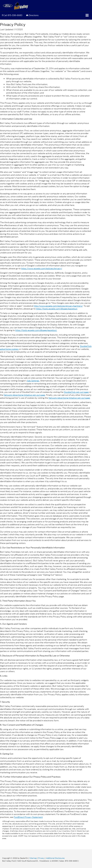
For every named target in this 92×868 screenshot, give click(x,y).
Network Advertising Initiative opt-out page (24, 395)
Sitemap (33, 858)
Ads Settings (33, 381)
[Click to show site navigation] (87, 15)
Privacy (41, 858)
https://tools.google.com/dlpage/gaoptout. (36, 330)
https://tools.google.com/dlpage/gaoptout (57, 309)
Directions (32, 15)
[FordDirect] (10, 855)
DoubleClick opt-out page (76, 392)
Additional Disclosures (55, 858)
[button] (12, 15)
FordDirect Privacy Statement (28, 817)
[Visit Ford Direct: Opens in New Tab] (80, 861)
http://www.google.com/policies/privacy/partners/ (58, 306)
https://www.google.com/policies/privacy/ (41, 269)
